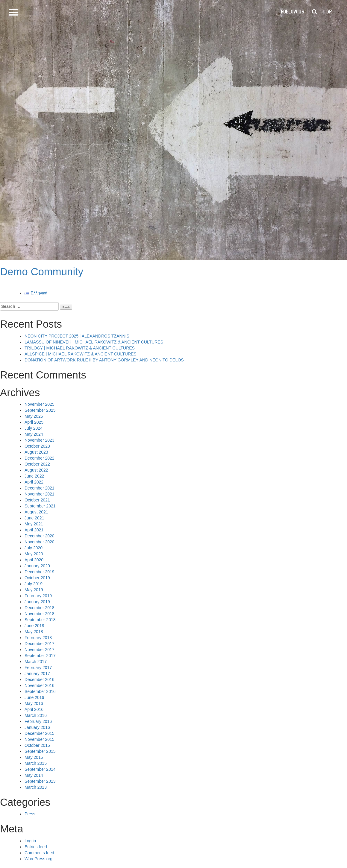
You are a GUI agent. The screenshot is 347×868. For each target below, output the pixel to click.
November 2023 (40, 440)
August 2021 (36, 512)
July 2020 (34, 548)
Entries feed (36, 847)
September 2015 (40, 751)
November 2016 (40, 685)
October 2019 (37, 578)
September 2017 (40, 656)
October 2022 (37, 464)
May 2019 (34, 590)
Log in (30, 841)
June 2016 (34, 697)
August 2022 (36, 470)
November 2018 (40, 614)
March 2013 (36, 787)
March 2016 (36, 715)
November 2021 (40, 494)
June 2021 (34, 518)
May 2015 (34, 757)
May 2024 (34, 434)
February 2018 (38, 638)
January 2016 (37, 727)
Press (30, 814)
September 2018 (40, 620)
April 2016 (34, 709)
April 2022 (34, 482)
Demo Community (42, 272)
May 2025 (34, 416)
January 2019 (37, 602)
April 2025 (34, 422)
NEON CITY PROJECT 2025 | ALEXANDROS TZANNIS (77, 336)
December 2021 (40, 488)
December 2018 (40, 608)
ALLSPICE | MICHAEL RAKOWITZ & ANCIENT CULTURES (81, 354)
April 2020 (34, 560)
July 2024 (34, 428)
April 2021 (34, 530)
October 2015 (37, 745)
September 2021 (40, 506)
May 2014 (34, 775)
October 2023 (37, 446)
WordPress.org (38, 859)
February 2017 (38, 668)
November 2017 (40, 650)
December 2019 (40, 572)
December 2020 (40, 536)
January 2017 (37, 674)
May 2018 (34, 632)
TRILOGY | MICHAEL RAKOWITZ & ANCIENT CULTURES (80, 348)
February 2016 (38, 721)
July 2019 (34, 584)
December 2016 (40, 679)
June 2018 (34, 626)
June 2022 (34, 476)
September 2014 (40, 769)
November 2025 (40, 404)
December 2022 (40, 458)
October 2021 (37, 500)
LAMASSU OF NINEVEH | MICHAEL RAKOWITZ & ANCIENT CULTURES (94, 342)
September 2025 (40, 410)
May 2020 (34, 554)
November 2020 (40, 542)
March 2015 (36, 763)
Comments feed (39, 853)
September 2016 (40, 691)
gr (329, 12)
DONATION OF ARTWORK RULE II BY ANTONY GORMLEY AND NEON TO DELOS (104, 360)
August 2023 (36, 452)
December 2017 (40, 644)
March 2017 (36, 662)
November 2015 (40, 739)
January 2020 (37, 566)
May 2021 (34, 524)
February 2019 (38, 596)
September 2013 (40, 781)
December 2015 (40, 733)
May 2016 (34, 703)
